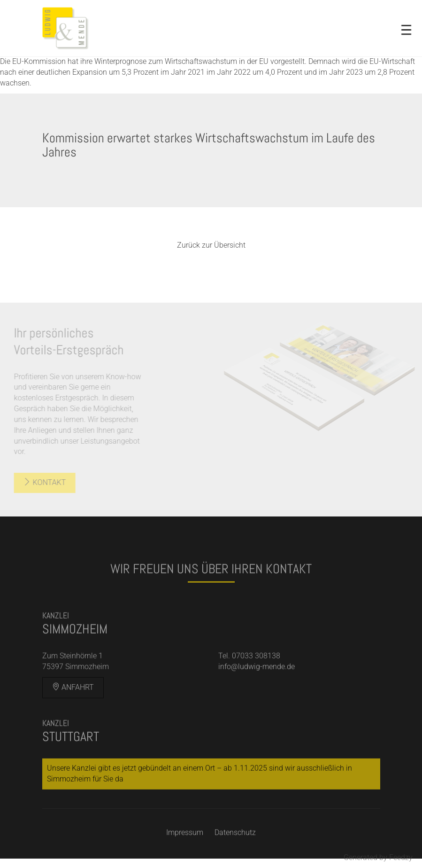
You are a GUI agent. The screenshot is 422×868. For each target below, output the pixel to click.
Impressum (185, 840)
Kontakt (39, 482)
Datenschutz (235, 840)
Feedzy (401, 857)
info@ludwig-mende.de (257, 674)
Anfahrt (73, 694)
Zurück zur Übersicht (211, 245)
